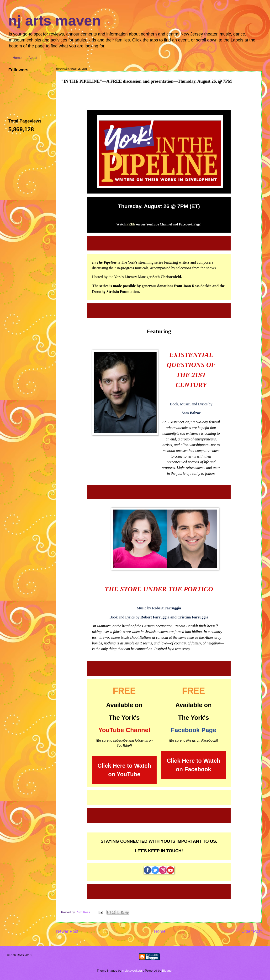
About (33, 58)
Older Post (251, 931)
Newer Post (67, 931)
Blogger (167, 971)
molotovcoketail (133, 971)
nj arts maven (55, 21)
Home (17, 58)
